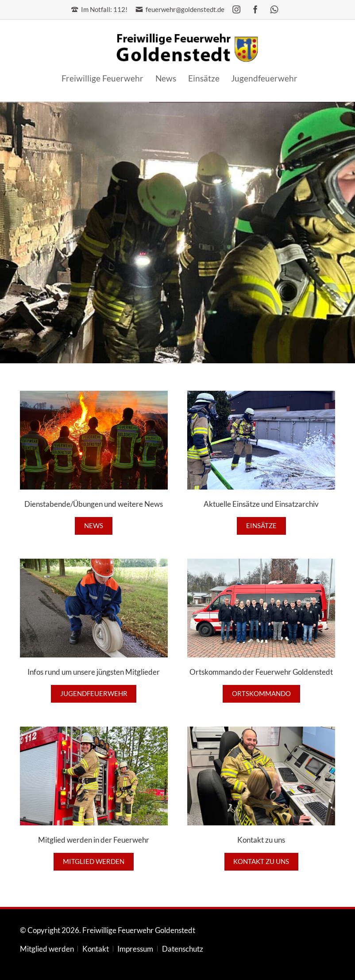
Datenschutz (183, 949)
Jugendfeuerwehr (94, 694)
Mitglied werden (94, 861)
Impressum (135, 949)
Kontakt (96, 949)
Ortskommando (261, 694)
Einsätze (261, 526)
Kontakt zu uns (261, 861)
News (94, 526)
